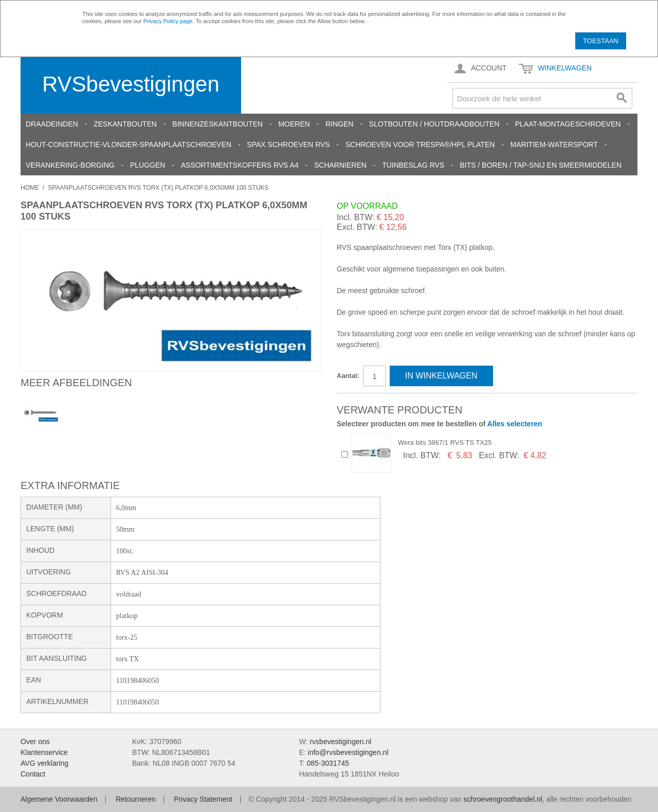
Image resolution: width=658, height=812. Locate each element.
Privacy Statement (203, 799)
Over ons (35, 742)
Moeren (294, 124)
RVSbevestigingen (131, 84)
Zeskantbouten (125, 124)
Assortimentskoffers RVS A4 (240, 165)
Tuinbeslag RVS (413, 165)
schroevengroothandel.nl (502, 799)
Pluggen (148, 165)
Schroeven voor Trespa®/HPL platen (420, 145)
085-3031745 (328, 763)
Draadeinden (52, 124)
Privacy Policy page (168, 21)
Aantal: (348, 376)
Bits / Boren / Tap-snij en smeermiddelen (541, 165)
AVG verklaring (44, 763)
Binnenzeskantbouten (217, 124)
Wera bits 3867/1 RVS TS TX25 (445, 443)
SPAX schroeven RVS (288, 145)
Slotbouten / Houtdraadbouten (434, 124)
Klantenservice (44, 752)
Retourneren (136, 799)
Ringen (339, 124)
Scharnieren (340, 165)
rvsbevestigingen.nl (340, 742)
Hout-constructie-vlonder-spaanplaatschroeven (129, 145)
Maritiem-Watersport (554, 145)
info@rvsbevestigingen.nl (348, 752)
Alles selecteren (515, 424)
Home (30, 188)
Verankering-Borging (70, 165)
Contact (33, 774)
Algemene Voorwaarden (59, 799)
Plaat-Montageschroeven (568, 124)
